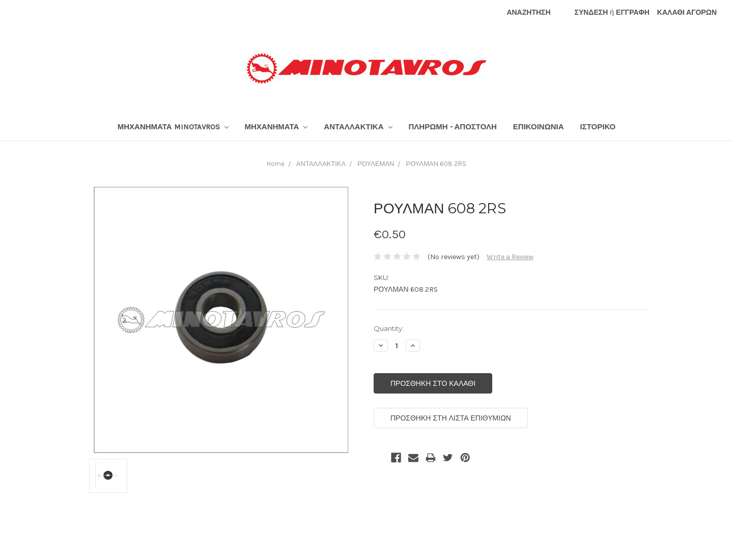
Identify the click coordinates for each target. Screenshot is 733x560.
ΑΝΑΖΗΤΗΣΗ (528, 12)
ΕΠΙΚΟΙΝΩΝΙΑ (539, 127)
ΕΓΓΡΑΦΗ (633, 12)
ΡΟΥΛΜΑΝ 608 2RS (436, 164)
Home (276, 164)
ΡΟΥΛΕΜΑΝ (376, 164)
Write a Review (510, 257)
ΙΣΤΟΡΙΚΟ (598, 127)
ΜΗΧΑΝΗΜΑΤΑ (276, 127)
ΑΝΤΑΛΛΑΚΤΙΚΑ (358, 127)
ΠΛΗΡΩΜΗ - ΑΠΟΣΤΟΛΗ (453, 127)
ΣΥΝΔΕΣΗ (591, 12)
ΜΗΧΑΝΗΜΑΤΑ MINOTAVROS (173, 127)
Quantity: (389, 328)
